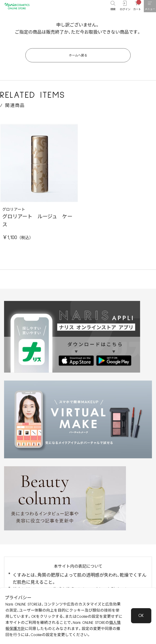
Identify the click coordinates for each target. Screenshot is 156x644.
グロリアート (14, 216)
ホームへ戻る (78, 59)
